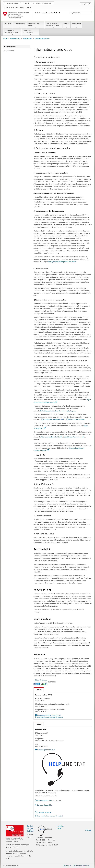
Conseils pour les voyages (35, 25)
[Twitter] (37, 684)
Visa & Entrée (76, 25)
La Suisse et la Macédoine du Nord (12, 32)
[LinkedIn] (39, 684)
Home (5, 38)
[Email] (46, 684)
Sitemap (88, 830)
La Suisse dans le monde (43, 3)
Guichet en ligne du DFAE (30, 828)
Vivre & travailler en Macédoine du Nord (53, 25)
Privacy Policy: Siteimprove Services (62, 262)
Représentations (19, 25)
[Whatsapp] (44, 684)
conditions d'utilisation (74, 437)
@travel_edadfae (45, 812)
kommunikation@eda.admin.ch (49, 715)
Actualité (8, 25)
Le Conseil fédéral (13, 3)
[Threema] (42, 684)
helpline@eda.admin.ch (46, 750)
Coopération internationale (30, 32)
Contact (38, 690)
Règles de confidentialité (51, 437)
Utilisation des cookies (76, 420)
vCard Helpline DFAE (49, 800)
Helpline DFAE (27, 38)
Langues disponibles (45, 805)
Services (66, 25)
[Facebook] (35, 684)
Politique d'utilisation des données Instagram (59, 411)
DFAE (27, 3)
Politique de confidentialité (53, 420)
